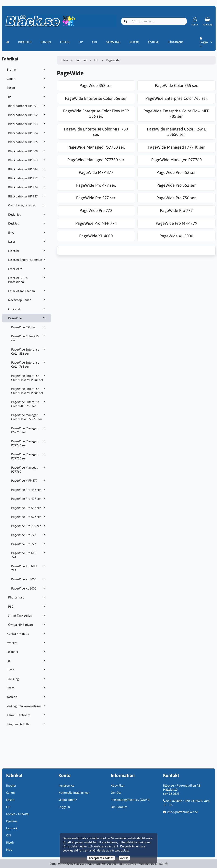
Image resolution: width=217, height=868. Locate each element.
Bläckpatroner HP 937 (27, 196)
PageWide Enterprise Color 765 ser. (29, 364)
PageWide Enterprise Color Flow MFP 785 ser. (29, 391)
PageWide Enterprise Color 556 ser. (29, 351)
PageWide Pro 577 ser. (29, 517)
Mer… (10, 850)
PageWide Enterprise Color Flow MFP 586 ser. (29, 378)
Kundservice (66, 785)
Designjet (27, 214)
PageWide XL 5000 (29, 588)
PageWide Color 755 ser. (29, 338)
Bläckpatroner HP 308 (27, 151)
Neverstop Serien (27, 300)
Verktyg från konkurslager (27, 706)
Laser (27, 241)
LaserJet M (27, 269)
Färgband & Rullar (27, 724)
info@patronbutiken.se (182, 812)
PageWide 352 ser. (29, 327)
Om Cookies (119, 807)
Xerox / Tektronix (27, 715)
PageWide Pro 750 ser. (29, 526)
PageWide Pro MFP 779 (29, 568)
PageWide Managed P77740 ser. (29, 443)
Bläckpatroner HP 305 (27, 142)
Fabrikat (81, 60)
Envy (27, 232)
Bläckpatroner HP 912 (27, 178)
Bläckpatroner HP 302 (27, 115)
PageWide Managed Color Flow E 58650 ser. (29, 417)
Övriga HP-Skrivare (27, 625)
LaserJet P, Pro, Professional (27, 280)
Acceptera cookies (101, 858)
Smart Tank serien (27, 615)
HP (81, 42)
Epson (27, 88)
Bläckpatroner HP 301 (27, 106)
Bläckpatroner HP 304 (27, 133)
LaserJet (27, 251)
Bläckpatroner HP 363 (27, 160)
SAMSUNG (113, 42)
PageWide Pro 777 (29, 544)
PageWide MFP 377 (29, 480)
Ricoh (27, 670)
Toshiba (27, 697)
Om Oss (116, 793)
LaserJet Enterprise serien (27, 260)
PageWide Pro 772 (29, 535)
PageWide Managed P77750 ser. (29, 456)
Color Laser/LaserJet (27, 205)
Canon (27, 79)
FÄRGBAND (175, 42)
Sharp (27, 688)
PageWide (27, 318)
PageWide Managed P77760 (29, 469)
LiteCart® (161, 864)
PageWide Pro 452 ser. (29, 490)
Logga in (204, 42)
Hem (65, 60)
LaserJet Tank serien (27, 291)
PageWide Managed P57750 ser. (29, 430)
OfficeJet (27, 309)
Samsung (27, 679)
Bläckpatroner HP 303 (27, 124)
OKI (94, 42)
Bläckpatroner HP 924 (27, 187)
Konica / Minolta (27, 633)
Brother (27, 69)
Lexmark (27, 652)
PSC (27, 606)
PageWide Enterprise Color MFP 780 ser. (29, 404)
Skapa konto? (68, 800)
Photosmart (27, 597)
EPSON (65, 42)
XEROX (134, 42)
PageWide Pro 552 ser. (29, 508)
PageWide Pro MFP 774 (29, 555)
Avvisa (124, 858)
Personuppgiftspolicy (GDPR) (130, 800)
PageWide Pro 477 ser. (29, 499)
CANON (46, 42)
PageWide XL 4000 (29, 579)
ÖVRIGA (153, 42)
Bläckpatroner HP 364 (27, 169)
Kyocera (27, 643)
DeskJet (27, 223)
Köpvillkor (118, 785)
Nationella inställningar (74, 793)
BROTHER (25, 42)
